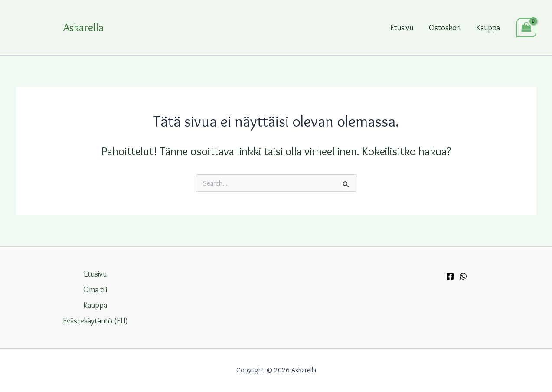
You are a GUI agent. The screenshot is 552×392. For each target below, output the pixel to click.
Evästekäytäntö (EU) (95, 321)
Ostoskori (445, 28)
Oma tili (95, 290)
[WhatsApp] (463, 276)
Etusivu (402, 28)
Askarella (83, 27)
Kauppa (488, 28)
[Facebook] (450, 276)
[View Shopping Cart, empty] (526, 28)
